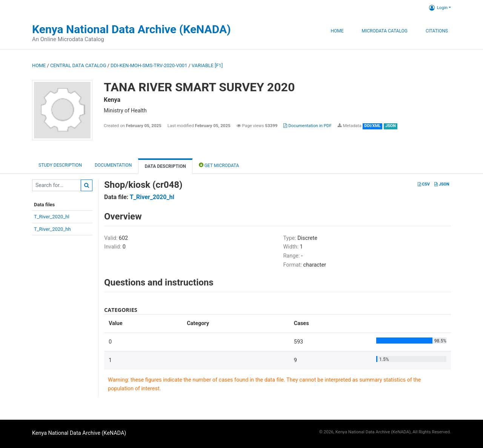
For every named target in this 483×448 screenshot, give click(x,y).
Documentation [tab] (113, 165)
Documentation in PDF (308, 126)
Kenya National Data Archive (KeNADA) (132, 29)
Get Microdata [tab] (219, 165)
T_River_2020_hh (52, 229)
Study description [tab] (60, 165)
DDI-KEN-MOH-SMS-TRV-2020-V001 (149, 65)
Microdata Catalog (385, 31)
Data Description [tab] (165, 166)
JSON (442, 184)
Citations (437, 31)
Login (438, 8)
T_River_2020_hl (52, 217)
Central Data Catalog (78, 65)
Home (337, 31)
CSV (424, 184)
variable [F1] (207, 65)
